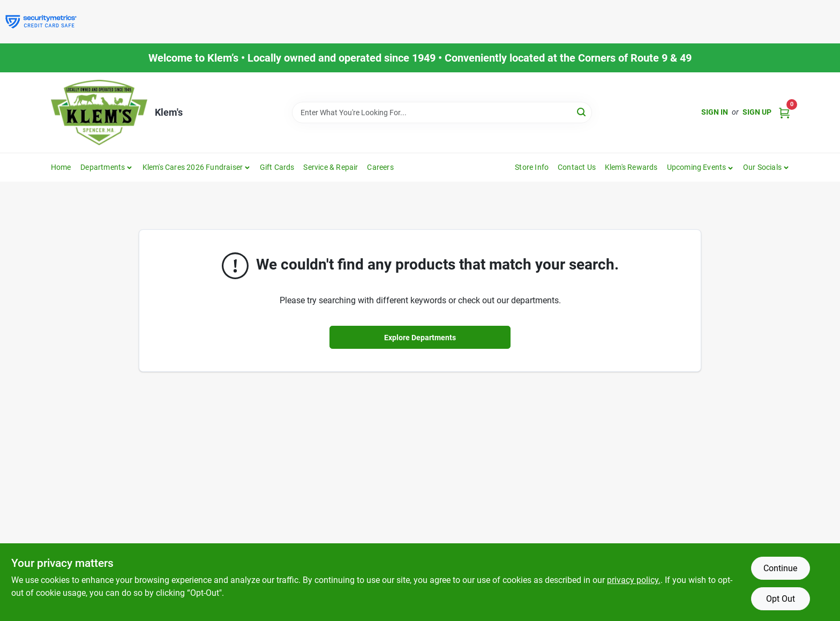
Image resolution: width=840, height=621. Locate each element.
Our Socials (762, 167)
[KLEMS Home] (99, 113)
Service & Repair (331, 167)
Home (61, 167)
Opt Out (781, 599)
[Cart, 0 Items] (784, 112)
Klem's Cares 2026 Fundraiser (193, 167)
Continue (780, 568)
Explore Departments (420, 338)
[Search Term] (442, 113)
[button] (700, 167)
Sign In (715, 112)
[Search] (582, 112)
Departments (103, 167)
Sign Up (757, 112)
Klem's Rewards (631, 167)
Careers (380, 167)
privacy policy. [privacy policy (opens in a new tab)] (634, 580)
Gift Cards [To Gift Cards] (277, 167)
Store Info (532, 167)
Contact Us (577, 167)
